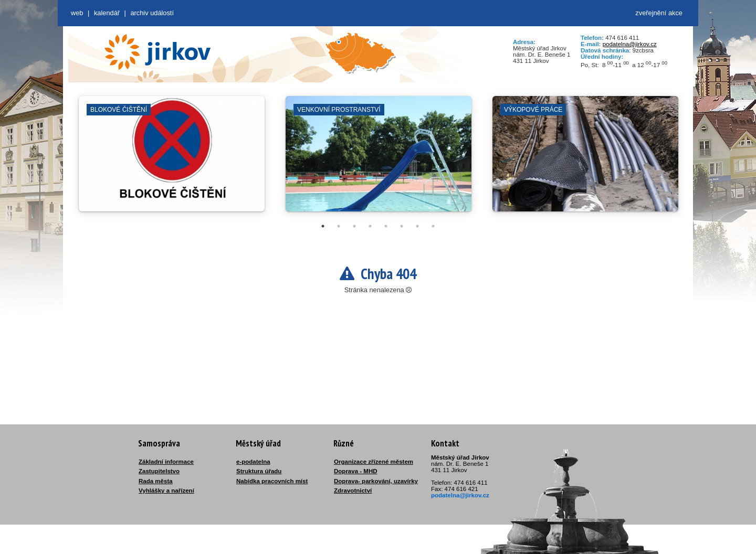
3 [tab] (354, 226)
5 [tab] (386, 226)
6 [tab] (402, 226)
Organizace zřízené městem (374, 462)
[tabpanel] (172, 159)
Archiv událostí (152, 13)
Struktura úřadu (259, 471)
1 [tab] (323, 226)
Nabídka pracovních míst (272, 481)
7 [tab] (417, 226)
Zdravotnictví (353, 491)
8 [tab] (433, 226)
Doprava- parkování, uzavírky (376, 481)
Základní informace (166, 462)
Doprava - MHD (356, 471)
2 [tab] (339, 226)
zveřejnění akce (659, 13)
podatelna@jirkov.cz (630, 44)
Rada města (156, 481)
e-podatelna (253, 462)
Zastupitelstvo (159, 471)
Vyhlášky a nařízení (166, 491)
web (77, 13)
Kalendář (107, 13)
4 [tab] (370, 226)
